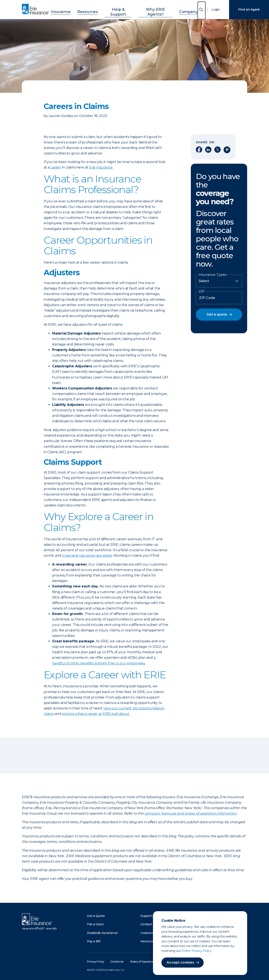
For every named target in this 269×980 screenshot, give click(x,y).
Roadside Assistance (102, 933)
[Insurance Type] (219, 281)
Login (216, 9)
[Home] (36, 9)
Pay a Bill (94, 941)
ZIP (202, 292)
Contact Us (149, 924)
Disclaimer (117, 962)
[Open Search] (202, 10)
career (56, 167)
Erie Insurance (101, 167)
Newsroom (149, 941)
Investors (147, 933)
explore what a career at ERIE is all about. (96, 714)
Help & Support (118, 9)
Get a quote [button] (217, 314)
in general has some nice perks (87, 556)
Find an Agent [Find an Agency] (249, 9)
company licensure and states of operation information (191, 813)
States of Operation (142, 962)
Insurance (69, 9)
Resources (92, 9)
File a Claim (95, 924)
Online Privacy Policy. (197, 951)
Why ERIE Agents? (151, 9)
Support (146, 916)
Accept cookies (180, 962)
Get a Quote (96, 916)
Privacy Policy (96, 962)
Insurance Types (212, 275)
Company (180, 9)
